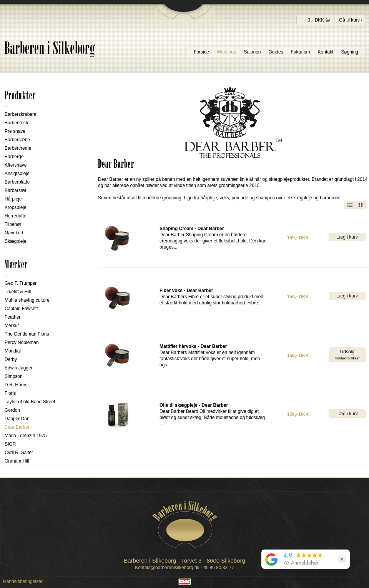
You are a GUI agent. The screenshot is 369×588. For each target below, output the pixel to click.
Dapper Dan (17, 419)
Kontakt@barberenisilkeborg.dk (167, 568)
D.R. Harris (16, 385)
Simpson (14, 376)
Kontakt (326, 52)
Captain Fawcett (21, 309)
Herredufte (16, 216)
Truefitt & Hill (18, 292)
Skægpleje (16, 241)
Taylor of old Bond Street (30, 402)
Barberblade (17, 182)
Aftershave (16, 165)
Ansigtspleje (17, 174)
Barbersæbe (17, 140)
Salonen (253, 52)
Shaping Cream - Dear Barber (192, 229)
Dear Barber (17, 427)
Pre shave (15, 131)
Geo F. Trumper (21, 283)
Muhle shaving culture (27, 300)
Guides (276, 52)
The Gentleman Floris (27, 334)
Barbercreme (18, 148)
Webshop (226, 52)
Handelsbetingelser (23, 581)
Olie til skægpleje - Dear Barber (194, 405)
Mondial (13, 351)
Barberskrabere (21, 114)
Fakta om (301, 52)
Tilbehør (13, 224)
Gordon (12, 410)
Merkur (12, 326)
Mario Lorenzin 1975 (26, 436)
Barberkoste (17, 123)
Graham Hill (17, 461)
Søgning (350, 52)
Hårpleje (13, 199)
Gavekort (14, 233)
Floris (10, 393)
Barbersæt (15, 190)
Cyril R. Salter (19, 453)
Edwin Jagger (19, 368)
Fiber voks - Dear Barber (186, 291)
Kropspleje (16, 207)
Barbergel (15, 157)
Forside (201, 52)
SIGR (10, 444)
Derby (11, 359)
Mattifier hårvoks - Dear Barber (193, 346)
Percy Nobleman (22, 342)
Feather (12, 317)
